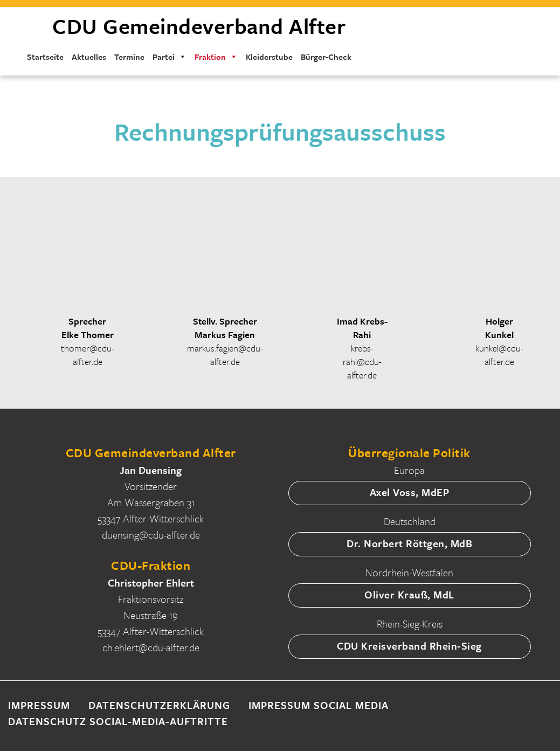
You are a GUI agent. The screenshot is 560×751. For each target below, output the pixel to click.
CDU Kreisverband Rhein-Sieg (409, 646)
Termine (129, 57)
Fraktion (216, 57)
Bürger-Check (326, 57)
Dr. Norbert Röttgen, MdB (409, 543)
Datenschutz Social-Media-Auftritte (118, 721)
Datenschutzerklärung (159, 705)
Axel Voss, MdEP (410, 492)
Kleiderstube (269, 57)
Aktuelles (89, 57)
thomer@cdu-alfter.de (88, 355)
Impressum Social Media (319, 705)
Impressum (39, 705)
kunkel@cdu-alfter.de (499, 355)
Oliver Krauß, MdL (409, 594)
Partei (170, 57)
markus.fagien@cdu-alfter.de (225, 355)
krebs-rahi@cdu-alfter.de (362, 361)
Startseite (45, 57)
